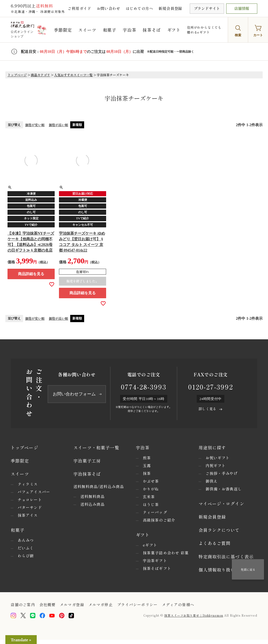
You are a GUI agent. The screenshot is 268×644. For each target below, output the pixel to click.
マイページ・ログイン (222, 504)
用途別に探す (212, 447)
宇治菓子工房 (87, 461)
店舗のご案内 (23, 605)
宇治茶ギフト (155, 561)
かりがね (151, 489)
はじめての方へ (139, 8)
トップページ (17, 75)
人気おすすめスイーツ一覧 (73, 75)
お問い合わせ (109, 8)
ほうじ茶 (151, 504)
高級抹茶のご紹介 (159, 520)
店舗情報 (242, 8)
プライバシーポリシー (137, 605)
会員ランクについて (219, 530)
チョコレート (30, 500)
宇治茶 (129, 30)
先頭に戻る (248, 569)
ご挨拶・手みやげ (222, 473)
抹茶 (147, 473)
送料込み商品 (93, 504)
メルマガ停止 (101, 605)
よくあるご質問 (215, 543)
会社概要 (47, 605)
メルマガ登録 (72, 605)
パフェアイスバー (34, 492)
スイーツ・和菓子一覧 (96, 447)
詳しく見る (207, 409)
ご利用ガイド (79, 8)
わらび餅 (26, 556)
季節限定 (63, 30)
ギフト (174, 30)
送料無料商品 (93, 496)
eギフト (150, 545)
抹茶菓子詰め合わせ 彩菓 (166, 553)
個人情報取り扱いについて (226, 570)
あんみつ (26, 540)
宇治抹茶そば (87, 474)
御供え (212, 481)
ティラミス (28, 484)
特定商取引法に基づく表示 (226, 556)
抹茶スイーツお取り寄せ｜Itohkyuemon (194, 615)
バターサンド (30, 507)
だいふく (26, 548)
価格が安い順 (35, 125)
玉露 (147, 465)
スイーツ (87, 30)
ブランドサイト (207, 8)
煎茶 (147, 458)
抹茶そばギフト (157, 568)
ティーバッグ (155, 512)
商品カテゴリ (40, 75)
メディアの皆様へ (178, 605)
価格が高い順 (58, 125)
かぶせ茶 (151, 481)
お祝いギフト (218, 458)
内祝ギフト (216, 465)
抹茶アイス (28, 515)
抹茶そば (152, 30)
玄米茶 (149, 497)
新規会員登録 (170, 8)
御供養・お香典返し (224, 489)
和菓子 (110, 30)
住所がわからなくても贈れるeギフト (204, 30)
